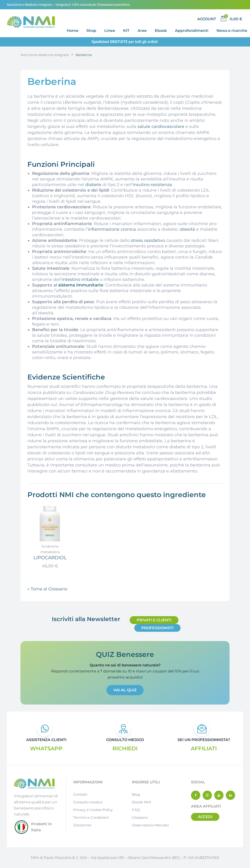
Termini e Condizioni (91, 818)
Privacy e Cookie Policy (93, 810)
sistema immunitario (81, 285)
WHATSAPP (46, 748)
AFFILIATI (204, 748)
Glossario (140, 818)
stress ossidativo (148, 240)
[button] (154, 620)
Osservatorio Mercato (150, 825)
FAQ (136, 810)
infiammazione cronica (112, 229)
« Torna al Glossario (47, 589)
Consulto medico (88, 802)
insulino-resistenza (152, 185)
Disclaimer (82, 825)
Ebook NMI (141, 802)
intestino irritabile (80, 279)
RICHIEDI (125, 748)
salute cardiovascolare (161, 126)
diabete (93, 185)
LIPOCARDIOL (50, 557)
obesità (187, 229)
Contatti (80, 795)
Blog (136, 795)
